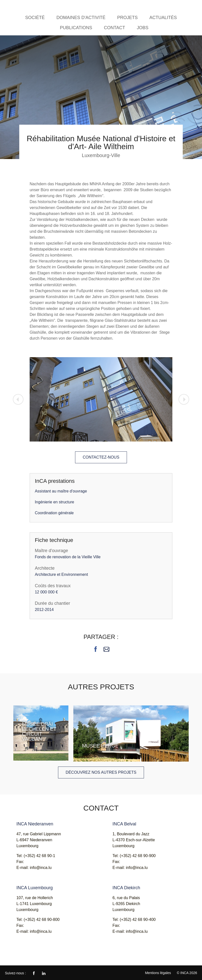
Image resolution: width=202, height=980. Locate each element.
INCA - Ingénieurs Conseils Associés (19, 7)
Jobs (143, 28)
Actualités (163, 18)
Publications (76, 28)
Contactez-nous (101, 457)
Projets (127, 18)
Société (35, 18)
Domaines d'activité (81, 18)
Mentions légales (158, 973)
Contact (115, 28)
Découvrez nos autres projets (101, 772)
